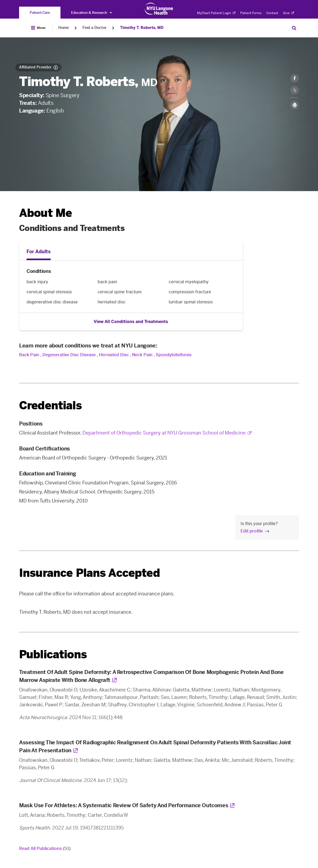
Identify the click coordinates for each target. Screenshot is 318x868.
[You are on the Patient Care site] (40, 13)
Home (64, 28)
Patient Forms (251, 13)
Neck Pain (142, 355)
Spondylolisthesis (174, 355)
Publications (53, 654)
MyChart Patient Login (216, 13)
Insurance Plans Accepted (90, 573)
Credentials (50, 405)
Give (289, 13)
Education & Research (91, 13)
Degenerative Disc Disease (69, 355)
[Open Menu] (38, 28)
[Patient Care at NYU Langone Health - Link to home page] (159, 9)
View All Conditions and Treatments (131, 322)
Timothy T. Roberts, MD (142, 28)
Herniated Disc (114, 355)
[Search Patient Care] (294, 28)
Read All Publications (45, 848)
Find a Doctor (95, 28)
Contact (272, 13)
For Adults (39, 252)
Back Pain (29, 355)
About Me (45, 213)
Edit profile (252, 531)
